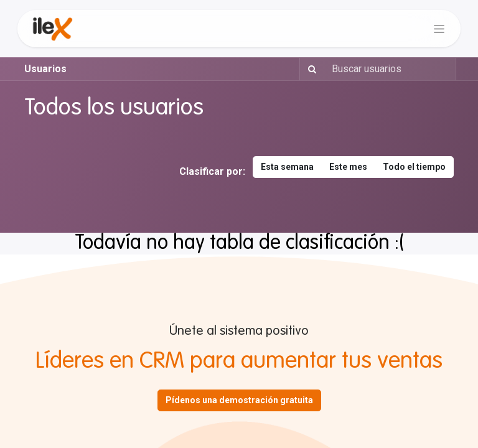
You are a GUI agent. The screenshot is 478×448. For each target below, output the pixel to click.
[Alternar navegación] (439, 29)
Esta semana (287, 167)
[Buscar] (310, 69)
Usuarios (45, 69)
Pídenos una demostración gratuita (239, 400)
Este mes (348, 167)
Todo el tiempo (414, 167)
